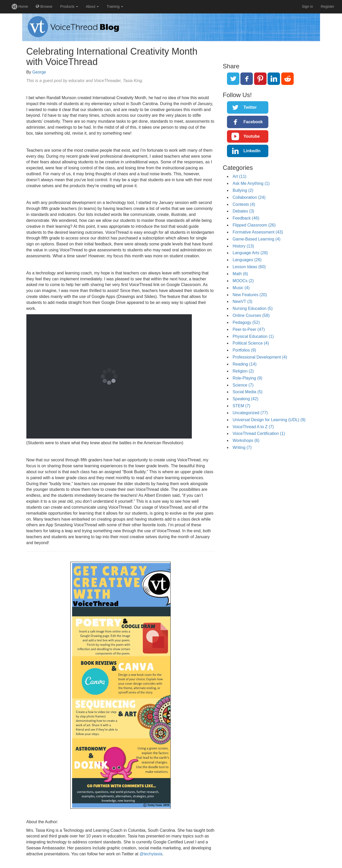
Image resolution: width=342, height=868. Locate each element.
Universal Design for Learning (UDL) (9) (269, 420)
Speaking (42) (246, 399)
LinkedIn (252, 151)
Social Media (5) (248, 392)
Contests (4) (244, 204)
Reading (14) (245, 364)
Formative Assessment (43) (258, 232)
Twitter (250, 107)
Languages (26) (247, 260)
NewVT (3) (242, 301)
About (92, 6)
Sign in (307, 6)
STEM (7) (241, 406)
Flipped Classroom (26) (254, 225)
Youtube (252, 136)
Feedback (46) (246, 218)
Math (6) (240, 274)
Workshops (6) (246, 440)
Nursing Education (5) (253, 308)
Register (328, 6)
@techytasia (151, 854)
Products (69, 6)
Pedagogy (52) (246, 322)
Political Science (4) (251, 343)
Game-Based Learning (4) (257, 239)
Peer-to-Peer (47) (249, 329)
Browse (44, 6)
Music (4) (241, 288)
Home (20, 6)
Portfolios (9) (244, 350)
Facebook (253, 122)
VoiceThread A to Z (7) (253, 427)
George (39, 72)
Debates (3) (244, 211)
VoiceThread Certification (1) (259, 433)
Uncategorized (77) (250, 413)
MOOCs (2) (243, 281)
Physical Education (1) (253, 336)
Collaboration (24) (249, 197)
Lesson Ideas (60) (249, 267)
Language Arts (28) (250, 253)
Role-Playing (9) (248, 378)
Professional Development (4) (260, 357)
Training (115, 6)
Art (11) (240, 176)
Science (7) (243, 385)
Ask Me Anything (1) (251, 183)
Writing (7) (242, 447)
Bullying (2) (243, 190)
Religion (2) (243, 371)
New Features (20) (250, 295)
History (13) (243, 246)
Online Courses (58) (251, 315)
